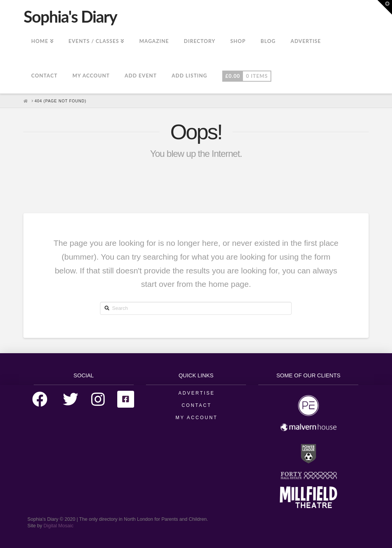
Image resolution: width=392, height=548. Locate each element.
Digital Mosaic (59, 526)
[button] (385, 7)
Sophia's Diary (70, 16)
